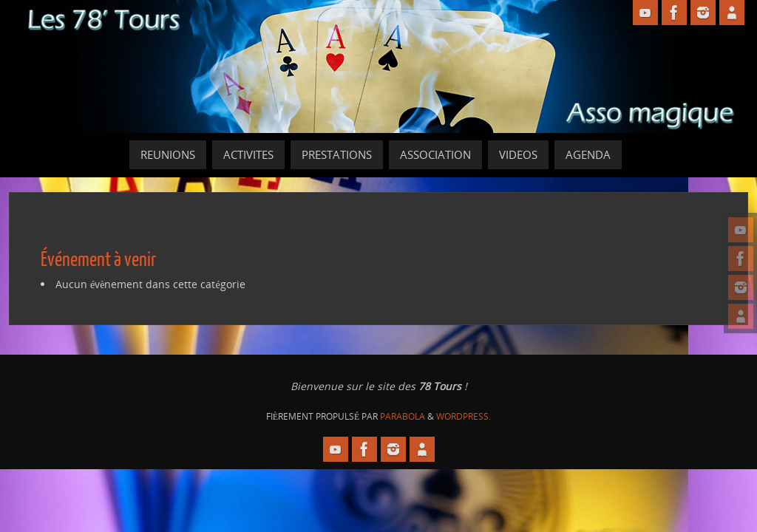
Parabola (403, 416)
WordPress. (464, 416)
